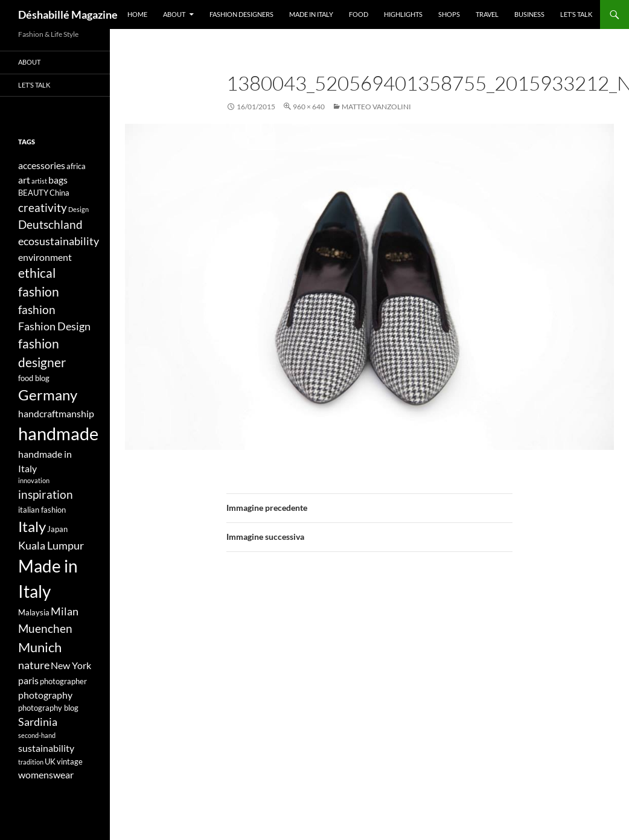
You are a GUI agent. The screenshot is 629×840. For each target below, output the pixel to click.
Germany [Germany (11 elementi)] (48, 395)
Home (137, 14)
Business (529, 14)
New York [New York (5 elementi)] (71, 665)
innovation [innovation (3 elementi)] (34, 480)
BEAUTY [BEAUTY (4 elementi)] (33, 193)
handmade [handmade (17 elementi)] (58, 433)
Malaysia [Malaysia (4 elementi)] (34, 612)
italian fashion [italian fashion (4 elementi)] (42, 510)
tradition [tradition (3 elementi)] (31, 762)
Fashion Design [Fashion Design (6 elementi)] (54, 326)
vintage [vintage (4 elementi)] (70, 761)
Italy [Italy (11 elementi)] (32, 526)
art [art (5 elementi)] (24, 180)
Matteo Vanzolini (376, 107)
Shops (449, 14)
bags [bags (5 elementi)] (58, 180)
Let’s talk (576, 14)
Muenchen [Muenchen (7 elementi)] (45, 628)
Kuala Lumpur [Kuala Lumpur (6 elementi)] (51, 546)
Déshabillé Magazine (68, 14)
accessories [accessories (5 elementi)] (42, 165)
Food (359, 14)
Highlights (403, 14)
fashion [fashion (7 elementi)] (37, 309)
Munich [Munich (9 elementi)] (40, 647)
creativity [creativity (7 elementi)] (43, 207)
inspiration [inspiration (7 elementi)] (46, 494)
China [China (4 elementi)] (59, 193)
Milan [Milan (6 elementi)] (65, 611)
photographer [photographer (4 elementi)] (63, 681)
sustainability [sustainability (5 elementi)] (46, 748)
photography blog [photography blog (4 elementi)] (48, 708)
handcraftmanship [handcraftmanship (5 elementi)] (56, 413)
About (174, 14)
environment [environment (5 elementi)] (45, 257)
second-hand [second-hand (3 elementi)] (37, 735)
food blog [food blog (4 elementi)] (34, 378)
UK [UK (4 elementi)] (50, 761)
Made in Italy (311, 14)
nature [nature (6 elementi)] (34, 665)
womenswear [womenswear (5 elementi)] (46, 774)
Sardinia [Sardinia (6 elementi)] (38, 722)
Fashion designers (241, 14)
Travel (487, 14)
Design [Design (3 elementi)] (78, 209)
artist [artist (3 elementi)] (39, 181)
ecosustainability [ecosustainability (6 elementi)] (59, 241)
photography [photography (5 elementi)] (45, 695)
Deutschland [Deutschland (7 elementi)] (50, 224)
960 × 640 (309, 107)
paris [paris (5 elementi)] (28, 680)
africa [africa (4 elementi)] (76, 166)
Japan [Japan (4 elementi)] (57, 529)
